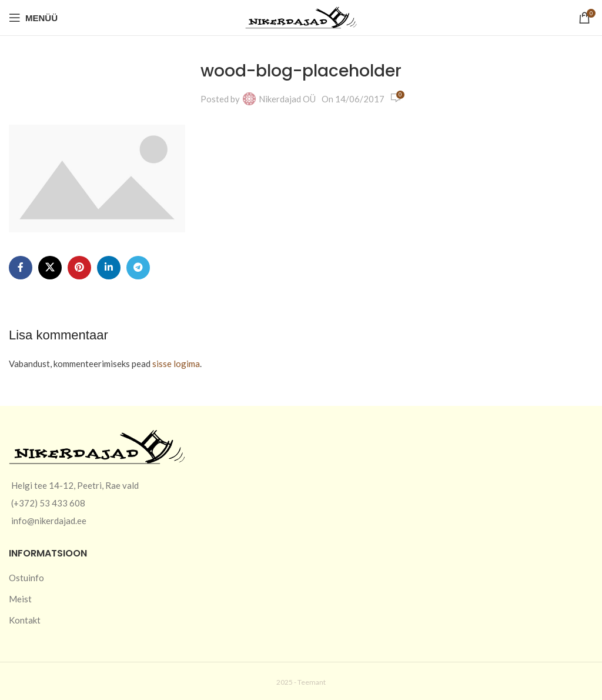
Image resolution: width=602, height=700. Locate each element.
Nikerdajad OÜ (287, 99)
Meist (20, 599)
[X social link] (50, 268)
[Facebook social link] (21, 268)
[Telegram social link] (138, 268)
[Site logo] (301, 16)
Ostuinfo (26, 578)
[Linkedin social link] (109, 268)
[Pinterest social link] (79, 268)
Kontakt (25, 620)
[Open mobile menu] (33, 18)
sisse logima (176, 364)
